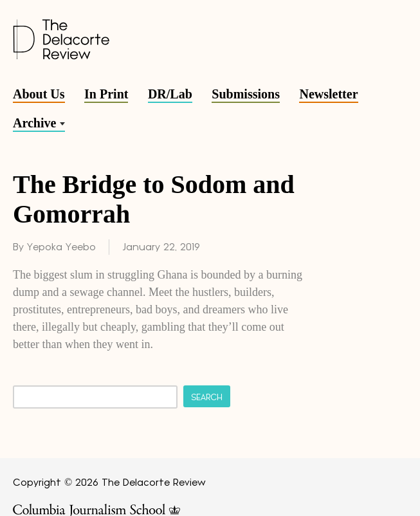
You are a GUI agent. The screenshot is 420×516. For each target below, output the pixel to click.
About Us (39, 94)
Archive (34, 123)
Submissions (246, 94)
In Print (106, 94)
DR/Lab (170, 94)
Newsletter (328, 94)
